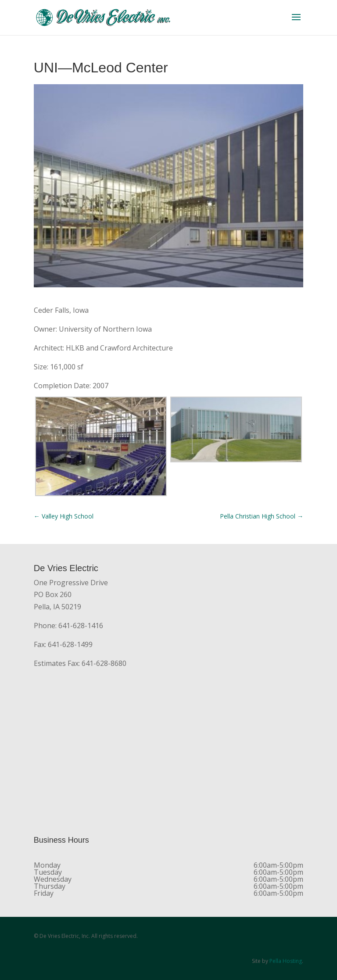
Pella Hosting (286, 961)
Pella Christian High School (262, 516)
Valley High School (64, 516)
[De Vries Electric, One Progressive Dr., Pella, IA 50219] (168, 753)
